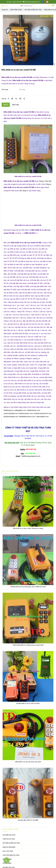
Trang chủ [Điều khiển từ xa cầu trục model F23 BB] (5, 10)
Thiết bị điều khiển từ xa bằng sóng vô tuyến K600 (28, 645)
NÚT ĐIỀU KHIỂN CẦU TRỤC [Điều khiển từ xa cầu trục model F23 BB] (33, 10)
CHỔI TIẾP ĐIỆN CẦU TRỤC (11, 855)
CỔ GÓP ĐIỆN (7, 863)
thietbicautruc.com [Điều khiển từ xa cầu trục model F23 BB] (33, 410)
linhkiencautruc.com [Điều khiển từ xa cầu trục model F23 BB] (26, 413)
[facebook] (43, 2)
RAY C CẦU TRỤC (8, 851)
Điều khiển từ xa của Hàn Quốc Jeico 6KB (28, 762)
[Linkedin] (16, 99)
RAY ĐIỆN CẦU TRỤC (9, 835)
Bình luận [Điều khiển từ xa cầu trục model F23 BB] (16, 105)
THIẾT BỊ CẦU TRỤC (9, 839)
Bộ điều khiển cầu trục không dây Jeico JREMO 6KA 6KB (28, 587)
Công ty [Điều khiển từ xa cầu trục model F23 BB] (48, 184)
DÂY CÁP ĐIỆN (7, 859)
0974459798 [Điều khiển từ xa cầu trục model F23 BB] (17, 2)
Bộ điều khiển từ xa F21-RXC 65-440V (28, 703)
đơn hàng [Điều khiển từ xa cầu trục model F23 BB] (23, 191)
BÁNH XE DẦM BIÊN (9, 847)
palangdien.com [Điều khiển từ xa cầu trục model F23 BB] (20, 410)
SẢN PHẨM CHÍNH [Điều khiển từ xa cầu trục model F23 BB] (16, 10)
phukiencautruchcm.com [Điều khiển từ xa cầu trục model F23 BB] (43, 413)
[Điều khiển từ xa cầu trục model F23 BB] (28, 6)
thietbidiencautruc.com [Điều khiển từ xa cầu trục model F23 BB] (27, 417)
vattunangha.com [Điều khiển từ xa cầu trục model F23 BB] (42, 417)
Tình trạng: (5, 90)
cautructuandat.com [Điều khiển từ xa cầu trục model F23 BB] (11, 413)
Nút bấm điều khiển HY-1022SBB (28, 820)
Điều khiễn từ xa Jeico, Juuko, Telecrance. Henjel (28, 528)
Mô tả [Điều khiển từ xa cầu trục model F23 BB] (6, 105)
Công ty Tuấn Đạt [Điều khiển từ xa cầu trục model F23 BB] (45, 181)
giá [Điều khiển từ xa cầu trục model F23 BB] (14, 184)
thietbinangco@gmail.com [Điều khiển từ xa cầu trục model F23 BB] (31, 2)
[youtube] (47, 2)
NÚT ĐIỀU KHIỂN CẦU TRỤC (11, 843)
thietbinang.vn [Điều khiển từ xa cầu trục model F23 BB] (9, 410)
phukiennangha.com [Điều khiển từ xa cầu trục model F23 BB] (11, 417)
